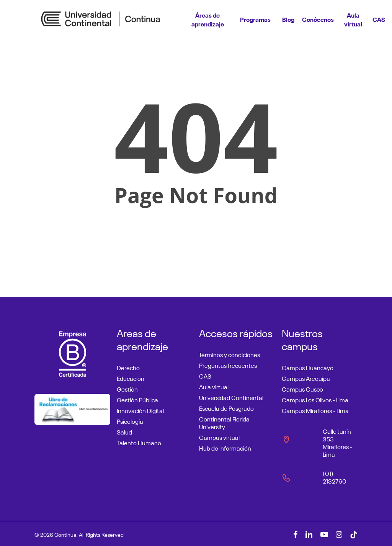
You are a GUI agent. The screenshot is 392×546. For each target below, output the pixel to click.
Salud (124, 431)
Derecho (128, 367)
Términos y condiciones (229, 354)
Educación (131, 378)
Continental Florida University (224, 422)
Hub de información (225, 448)
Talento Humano (139, 442)
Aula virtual (214, 386)
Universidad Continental (231, 397)
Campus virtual (219, 437)
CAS (205, 375)
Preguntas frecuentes (228, 365)
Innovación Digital (140, 410)
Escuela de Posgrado (226, 408)
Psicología (130, 421)
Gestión (127, 389)
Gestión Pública (137, 399)
